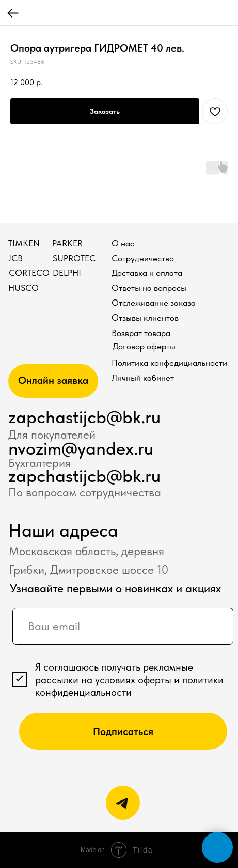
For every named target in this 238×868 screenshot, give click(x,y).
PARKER (67, 243)
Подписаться (123, 731)
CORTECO (29, 273)
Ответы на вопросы (149, 288)
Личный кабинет (143, 378)
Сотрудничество (143, 258)
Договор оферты (144, 346)
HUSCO (23, 288)
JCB (15, 258)
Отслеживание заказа (154, 303)
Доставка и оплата (147, 273)
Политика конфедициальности (169, 363)
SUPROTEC (74, 258)
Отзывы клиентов (145, 318)
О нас (123, 243)
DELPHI (67, 273)
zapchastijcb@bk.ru (84, 417)
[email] (123, 626)
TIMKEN (24, 243)
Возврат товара (141, 333)
